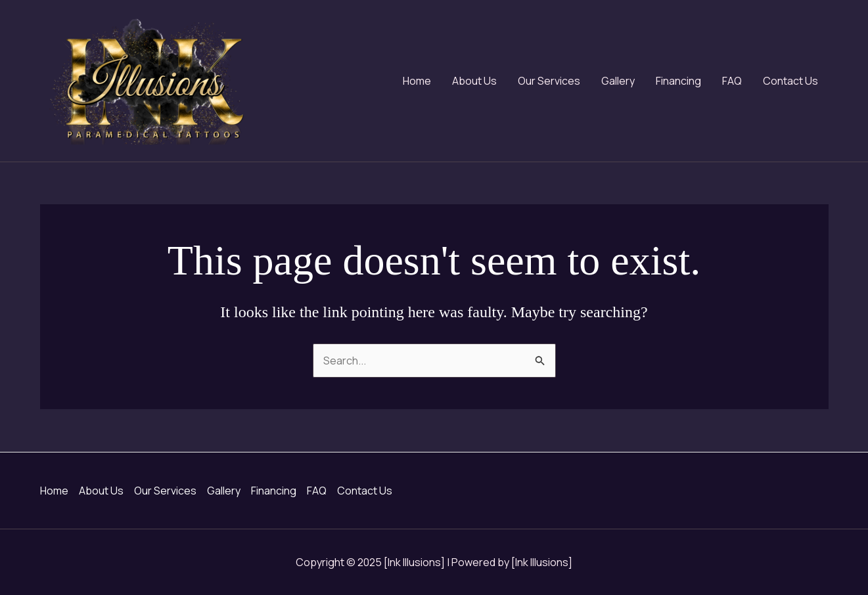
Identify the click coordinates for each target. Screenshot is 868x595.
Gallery (618, 81)
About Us (474, 81)
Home (417, 81)
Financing (678, 81)
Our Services (549, 81)
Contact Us (790, 81)
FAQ (732, 81)
